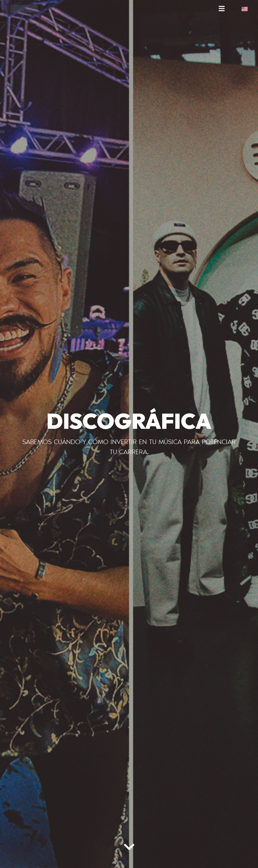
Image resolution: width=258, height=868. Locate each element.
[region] (79, 820)
